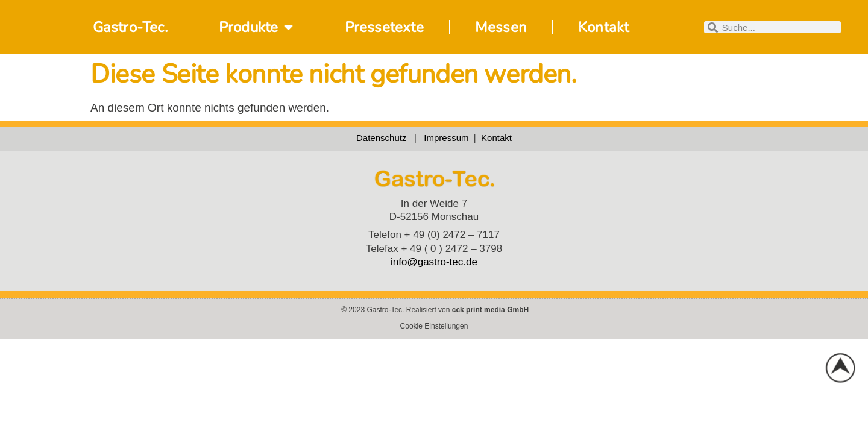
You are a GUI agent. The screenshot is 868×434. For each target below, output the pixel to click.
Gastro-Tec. (130, 27)
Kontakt (603, 27)
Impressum (449, 138)
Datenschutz (381, 138)
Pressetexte (384, 27)
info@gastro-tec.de (434, 262)
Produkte (256, 27)
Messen (501, 27)
